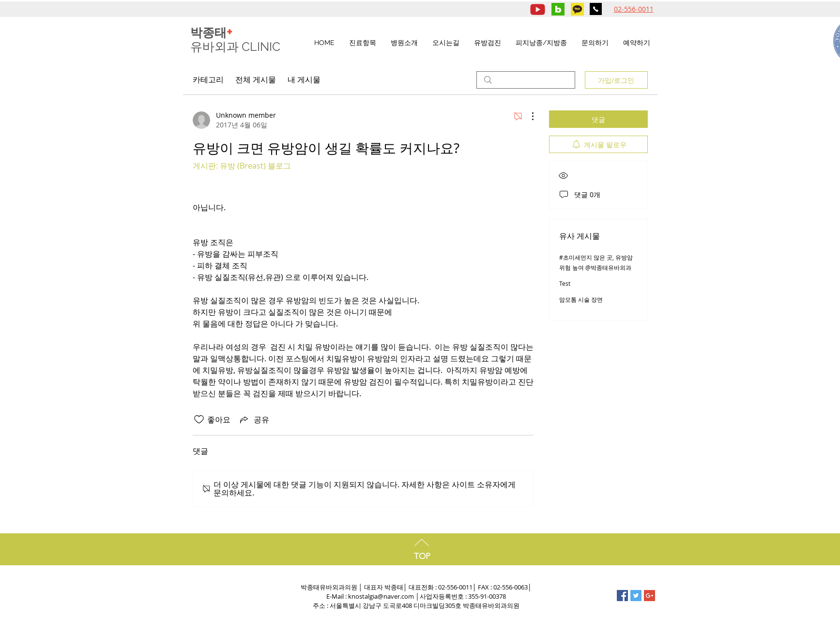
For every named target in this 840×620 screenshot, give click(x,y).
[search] (526, 80)
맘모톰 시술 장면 (581, 299)
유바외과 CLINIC (237, 46)
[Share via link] (254, 419)
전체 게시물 (256, 80)
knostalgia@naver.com (381, 596)
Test (565, 283)
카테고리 (208, 80)
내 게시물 (304, 80)
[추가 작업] (528, 116)
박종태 (212, 32)
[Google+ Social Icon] (649, 596)
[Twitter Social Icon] (636, 596)
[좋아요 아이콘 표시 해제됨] (199, 419)
